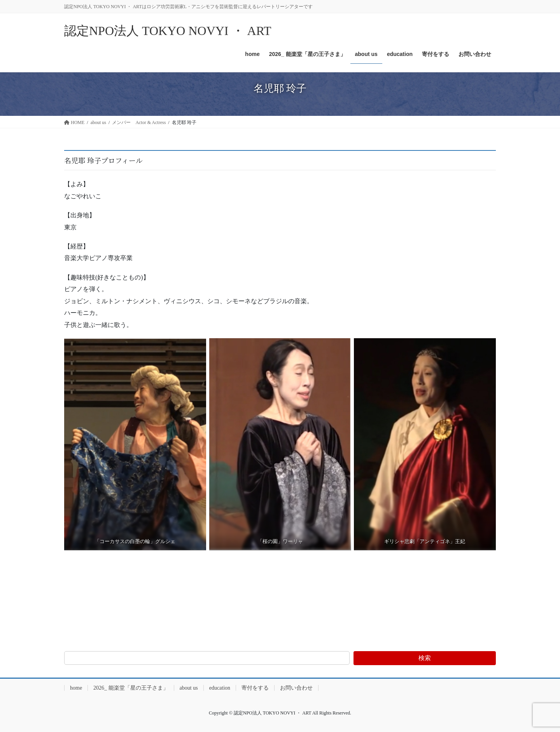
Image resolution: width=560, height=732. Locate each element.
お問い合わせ (296, 688)
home (76, 688)
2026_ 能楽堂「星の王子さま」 (131, 688)
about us (189, 688)
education (220, 688)
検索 (425, 658)
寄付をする (255, 688)
